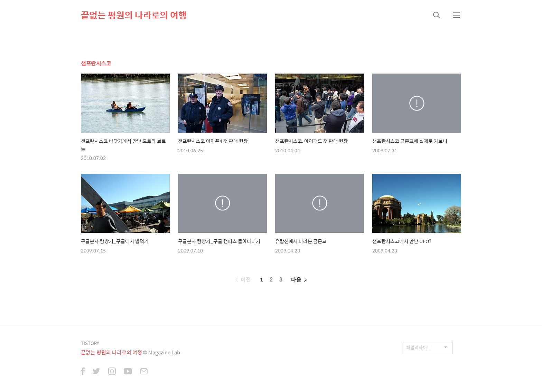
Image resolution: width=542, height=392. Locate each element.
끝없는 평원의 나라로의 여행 (134, 15)
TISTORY (90, 343)
